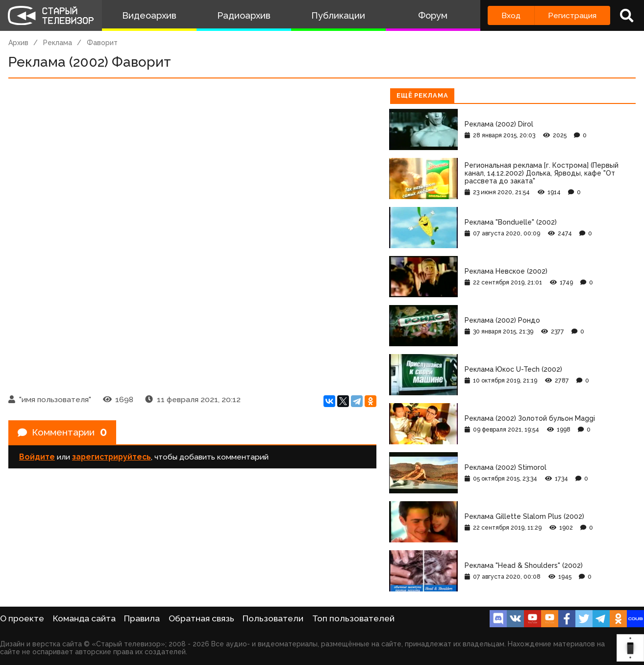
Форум (433, 15)
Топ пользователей (353, 618)
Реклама (58, 43)
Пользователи (273, 618)
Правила (142, 618)
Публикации (338, 15)
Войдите (37, 458)
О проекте (22, 618)
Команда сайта (84, 618)
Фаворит (102, 43)
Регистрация (572, 15)
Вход (511, 15)
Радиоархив (244, 15)
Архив (18, 43)
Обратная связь (201, 618)
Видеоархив (149, 15)
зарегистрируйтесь (111, 458)
